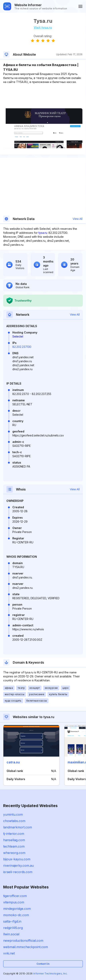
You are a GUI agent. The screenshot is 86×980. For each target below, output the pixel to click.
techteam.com (14, 846)
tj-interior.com (14, 834)
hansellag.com (14, 840)
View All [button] (78, 219)
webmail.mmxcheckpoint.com (26, 947)
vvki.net (9, 953)
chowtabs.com (14, 821)
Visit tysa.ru (43, 27)
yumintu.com (13, 814)
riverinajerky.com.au (18, 866)
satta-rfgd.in (12, 921)
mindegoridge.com (17, 909)
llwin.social (11, 934)
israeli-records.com (18, 872)
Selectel (18, 336)
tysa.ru (43, 233)
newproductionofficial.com (23, 941)
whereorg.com (14, 853)
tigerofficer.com (15, 896)
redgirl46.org (13, 928)
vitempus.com (14, 902)
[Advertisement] (43, 96)
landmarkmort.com (18, 827)
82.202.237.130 (22, 347)
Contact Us (43, 964)
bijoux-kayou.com (17, 859)
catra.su (13, 762)
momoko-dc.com (16, 915)
